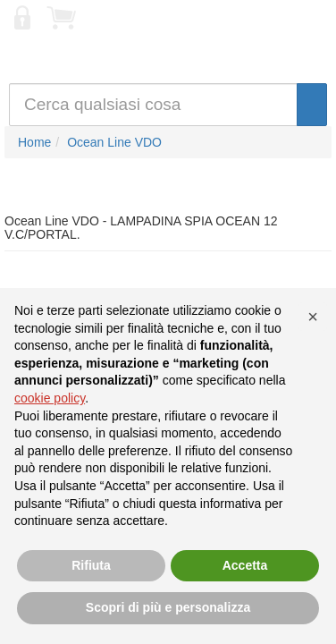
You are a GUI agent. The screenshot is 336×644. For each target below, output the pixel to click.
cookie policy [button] (50, 398)
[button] (313, 317)
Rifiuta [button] (91, 565)
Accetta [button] (245, 565)
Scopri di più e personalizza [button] (168, 607)
